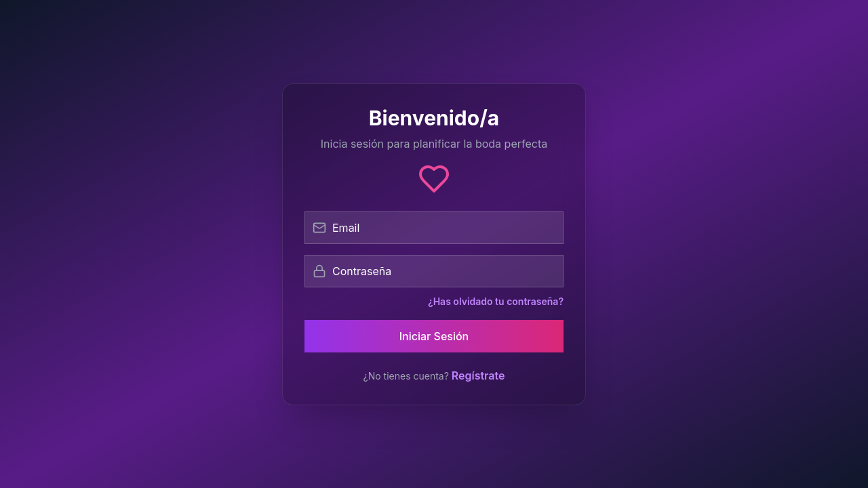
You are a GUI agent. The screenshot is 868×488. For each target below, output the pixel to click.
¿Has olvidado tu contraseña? (496, 301)
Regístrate (478, 375)
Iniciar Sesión (434, 336)
